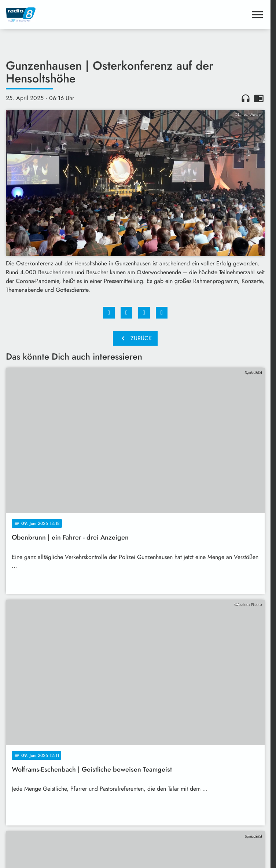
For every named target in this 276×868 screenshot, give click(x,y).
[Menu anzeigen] (257, 15)
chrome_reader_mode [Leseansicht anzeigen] (259, 98)
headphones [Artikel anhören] (246, 98)
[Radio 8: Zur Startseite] (71, 15)
